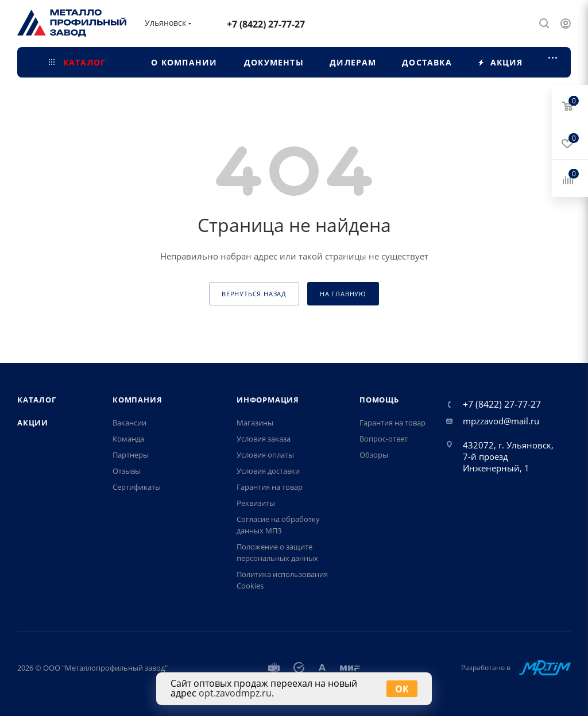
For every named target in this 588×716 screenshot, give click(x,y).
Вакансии (129, 423)
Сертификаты (137, 487)
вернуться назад (254, 294)
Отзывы (127, 471)
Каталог (37, 400)
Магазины (255, 423)
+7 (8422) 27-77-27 (266, 24)
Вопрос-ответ (384, 439)
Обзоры (374, 455)
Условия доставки (268, 471)
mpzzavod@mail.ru (501, 421)
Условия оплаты (265, 455)
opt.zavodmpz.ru (235, 693)
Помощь (379, 400)
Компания (137, 400)
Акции (33, 423)
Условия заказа (264, 439)
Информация (268, 400)
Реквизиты (256, 503)
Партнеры (131, 455)
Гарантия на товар (270, 487)
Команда (128, 439)
